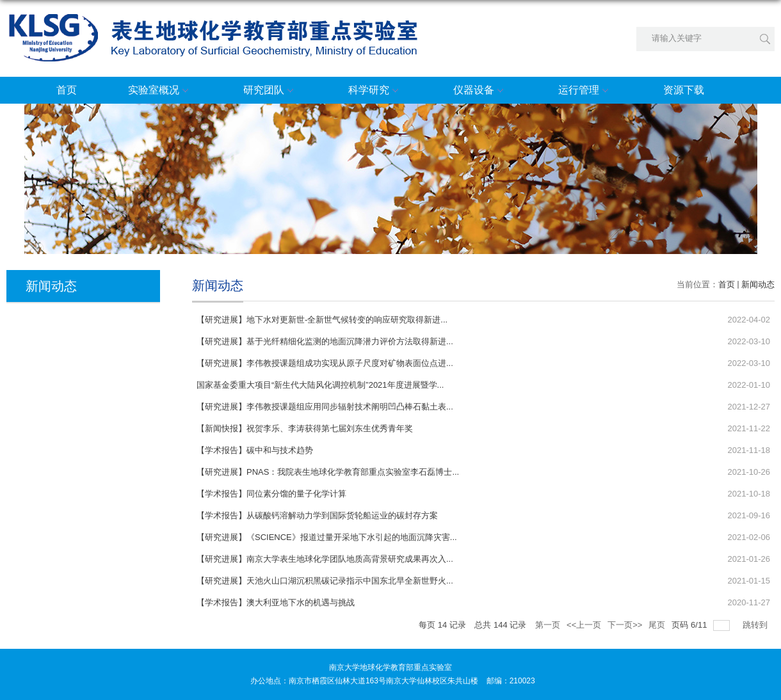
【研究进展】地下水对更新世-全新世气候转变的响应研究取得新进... (322, 320)
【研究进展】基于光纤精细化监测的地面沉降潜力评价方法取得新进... (325, 341)
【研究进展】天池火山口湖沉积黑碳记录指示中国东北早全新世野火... (325, 581)
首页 (67, 90)
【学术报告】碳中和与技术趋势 (255, 450)
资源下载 (684, 90)
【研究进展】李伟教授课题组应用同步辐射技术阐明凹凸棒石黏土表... (325, 407)
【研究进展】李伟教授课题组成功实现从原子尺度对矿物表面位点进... (325, 363)
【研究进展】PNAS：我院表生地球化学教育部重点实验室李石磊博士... (328, 472)
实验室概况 (160, 91)
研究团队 (270, 91)
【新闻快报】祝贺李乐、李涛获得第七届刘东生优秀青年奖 (305, 428)
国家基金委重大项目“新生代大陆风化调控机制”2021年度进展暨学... (320, 385)
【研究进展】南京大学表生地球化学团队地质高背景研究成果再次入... (325, 559)
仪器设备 (480, 91)
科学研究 (375, 91)
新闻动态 (758, 284)
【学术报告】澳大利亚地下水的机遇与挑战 (276, 602)
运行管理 (585, 91)
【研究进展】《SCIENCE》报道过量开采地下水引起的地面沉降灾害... (327, 537)
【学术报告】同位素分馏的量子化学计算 (271, 494)
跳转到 (756, 625)
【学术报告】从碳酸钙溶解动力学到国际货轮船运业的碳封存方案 (317, 515)
